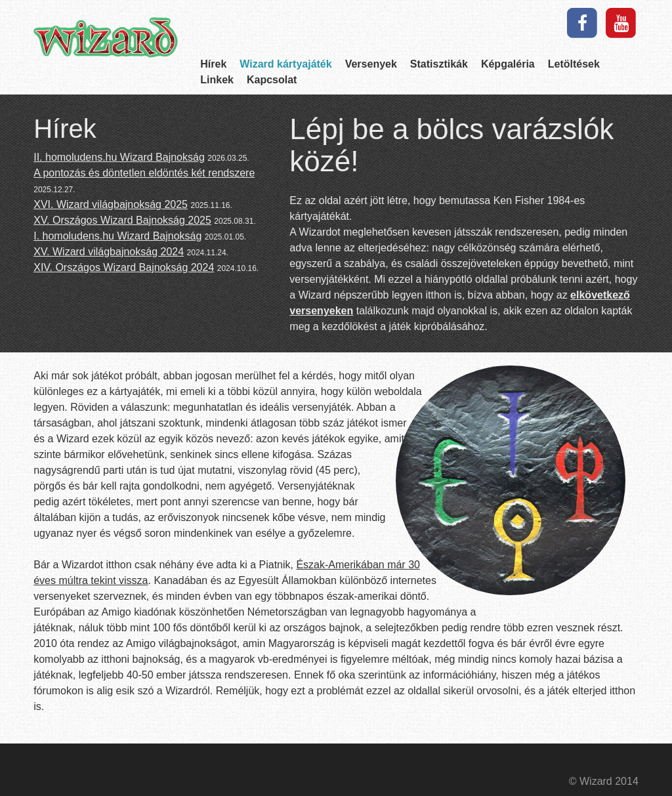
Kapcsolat (272, 80)
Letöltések (574, 64)
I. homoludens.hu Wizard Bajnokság (117, 236)
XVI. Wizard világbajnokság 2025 (111, 204)
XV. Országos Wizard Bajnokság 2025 (122, 220)
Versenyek (371, 64)
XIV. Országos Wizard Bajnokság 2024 (124, 267)
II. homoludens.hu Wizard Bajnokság (119, 157)
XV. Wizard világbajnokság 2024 (109, 252)
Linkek (217, 80)
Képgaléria (508, 64)
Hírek (213, 64)
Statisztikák (439, 64)
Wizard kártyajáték (285, 64)
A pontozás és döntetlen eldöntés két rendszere (144, 173)
